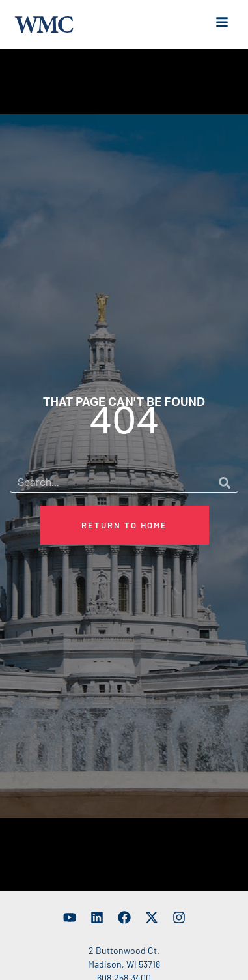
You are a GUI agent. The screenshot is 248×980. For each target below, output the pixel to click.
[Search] (225, 490)
